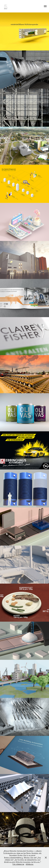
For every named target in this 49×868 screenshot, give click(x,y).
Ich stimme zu (18, 864)
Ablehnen (30, 864)
